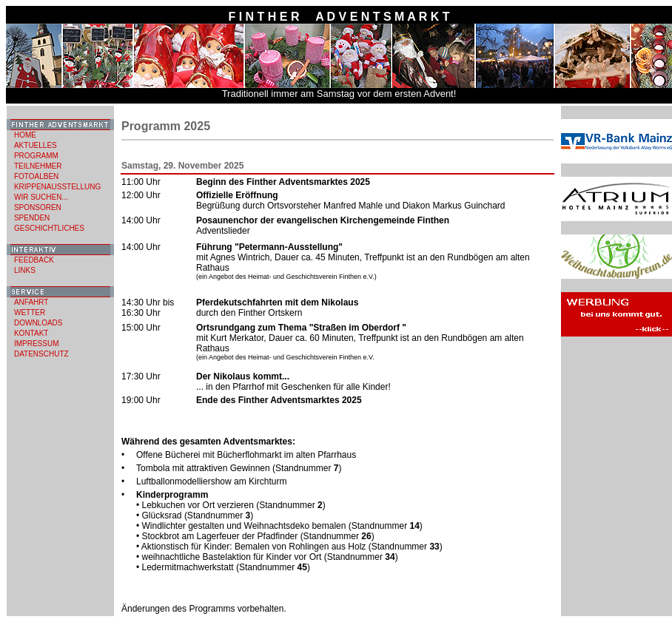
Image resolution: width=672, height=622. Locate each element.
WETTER (30, 312)
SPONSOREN (38, 207)
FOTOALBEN (36, 176)
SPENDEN (32, 218)
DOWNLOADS (38, 323)
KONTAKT (31, 333)
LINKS (25, 270)
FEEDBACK (34, 260)
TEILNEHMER (38, 166)
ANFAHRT (31, 302)
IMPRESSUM (37, 344)
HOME (25, 135)
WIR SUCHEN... (41, 197)
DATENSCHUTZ (41, 354)
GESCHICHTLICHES (49, 228)
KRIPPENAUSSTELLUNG (57, 187)
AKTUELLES (36, 145)
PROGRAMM (36, 156)
